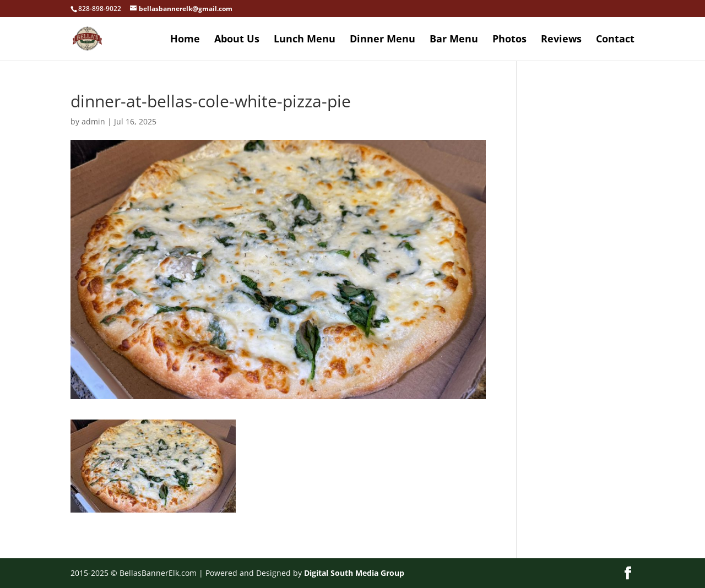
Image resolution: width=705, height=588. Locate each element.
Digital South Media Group (354, 573)
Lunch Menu (305, 40)
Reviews (561, 40)
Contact (615, 40)
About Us (237, 40)
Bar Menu (454, 40)
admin (93, 121)
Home (185, 40)
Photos (509, 40)
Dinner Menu (383, 40)
